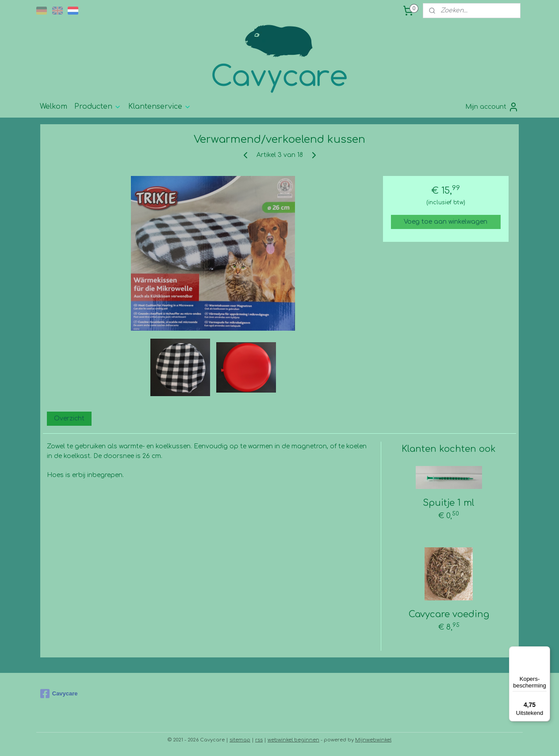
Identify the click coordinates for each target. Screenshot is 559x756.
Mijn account (492, 107)
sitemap (240, 740)
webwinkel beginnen (293, 740)
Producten (98, 107)
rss (259, 740)
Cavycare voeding (449, 614)
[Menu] (545, 652)
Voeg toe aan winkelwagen (446, 222)
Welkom (54, 107)
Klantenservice (160, 107)
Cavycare (59, 694)
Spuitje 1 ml (449, 503)
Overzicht (69, 418)
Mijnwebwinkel (373, 740)
